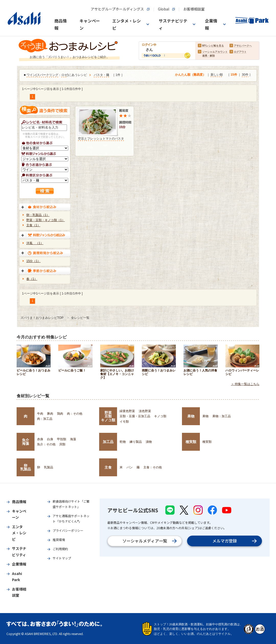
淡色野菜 (145, 411)
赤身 (40, 439)
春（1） (32, 279)
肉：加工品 (45, 419)
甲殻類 (62, 439)
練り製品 (136, 442)
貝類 (62, 444)
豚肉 (50, 414)
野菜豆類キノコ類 (108, 416)
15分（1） (33, 261)
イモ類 (124, 422)
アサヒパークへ (243, 46)
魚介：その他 (46, 444)
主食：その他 (153, 467)
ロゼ (64, 75)
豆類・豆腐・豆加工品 (135, 416)
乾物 (123, 442)
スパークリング (48, 75)
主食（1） (33, 225)
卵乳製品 (26, 467)
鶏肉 (60, 414)
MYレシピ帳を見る (213, 46)
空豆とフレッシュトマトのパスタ (101, 139)
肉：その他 (75, 414)
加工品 (108, 442)
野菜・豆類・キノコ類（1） (46, 220)
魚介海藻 (26, 442)
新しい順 (217, 75)
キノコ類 (160, 416)
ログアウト (240, 52)
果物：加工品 (222, 416)
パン (130, 467)
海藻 (73, 439)
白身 (50, 439)
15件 (234, 75)
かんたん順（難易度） (190, 75)
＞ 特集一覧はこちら (245, 384)
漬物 (149, 442)
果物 (191, 416)
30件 (245, 75)
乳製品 (49, 467)
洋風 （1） (35, 243)
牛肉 (40, 414)
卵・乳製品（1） (38, 215)
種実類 (191, 442)
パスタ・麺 (101, 75)
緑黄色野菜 (127, 411)
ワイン (31, 75)
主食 (108, 467)
